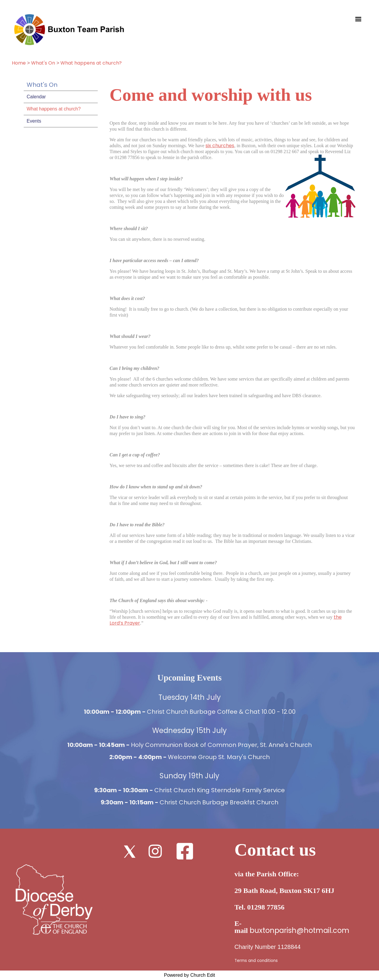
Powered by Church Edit (190, 975)
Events (34, 121)
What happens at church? (91, 63)
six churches (220, 146)
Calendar (36, 97)
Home (19, 63)
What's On (43, 63)
